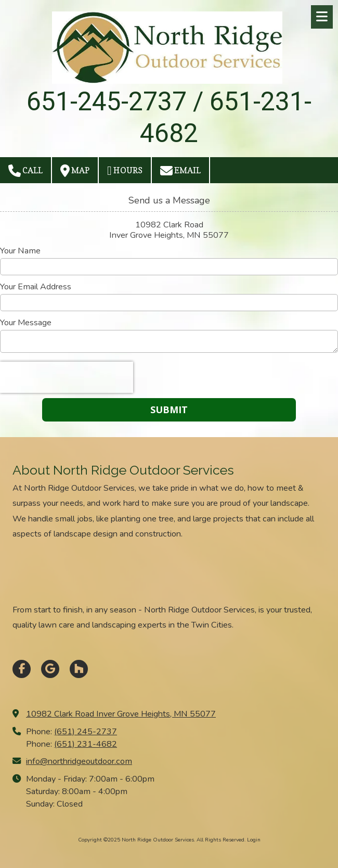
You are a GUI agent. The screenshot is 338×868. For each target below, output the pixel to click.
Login (254, 840)
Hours (125, 171)
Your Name (20, 251)
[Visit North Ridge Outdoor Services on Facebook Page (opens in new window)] (22, 669)
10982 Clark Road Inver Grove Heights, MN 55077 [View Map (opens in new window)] (121, 714)
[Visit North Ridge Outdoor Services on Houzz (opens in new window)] (79, 669)
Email (180, 171)
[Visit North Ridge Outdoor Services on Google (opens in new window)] (50, 669)
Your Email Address (36, 287)
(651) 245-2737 (86, 732)
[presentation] (67, 377)
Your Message (26, 323)
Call (25, 171)
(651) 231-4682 (86, 744)
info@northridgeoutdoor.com (79, 761)
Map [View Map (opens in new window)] (75, 171)
